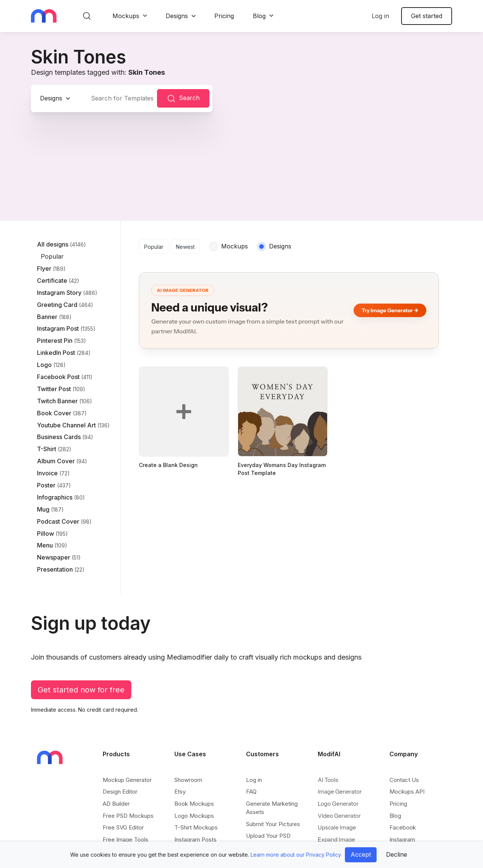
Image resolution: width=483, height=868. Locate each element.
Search (183, 99)
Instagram (402, 839)
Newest (185, 247)
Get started (427, 16)
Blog (259, 16)
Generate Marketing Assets (272, 808)
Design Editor (120, 792)
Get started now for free (81, 690)
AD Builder (116, 804)
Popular (154, 247)
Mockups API (407, 792)
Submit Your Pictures (273, 824)
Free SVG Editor (123, 827)
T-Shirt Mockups (196, 827)
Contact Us (404, 780)
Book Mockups (194, 804)
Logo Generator (338, 804)
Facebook (403, 827)
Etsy (180, 792)
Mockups (126, 16)
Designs (177, 16)
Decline (397, 854)
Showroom (188, 780)
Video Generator (339, 816)
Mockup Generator (127, 780)
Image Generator (340, 792)
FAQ (251, 792)
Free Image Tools (125, 839)
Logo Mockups (194, 816)
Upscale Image (337, 827)
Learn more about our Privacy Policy (296, 855)
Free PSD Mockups (128, 816)
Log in (380, 16)
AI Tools (328, 780)
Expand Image (336, 839)
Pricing (224, 16)
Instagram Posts (195, 839)
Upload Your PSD (268, 836)
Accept (361, 854)
